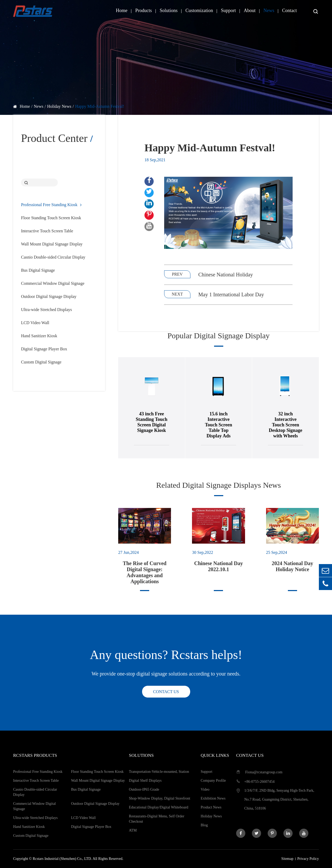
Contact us (166, 692)
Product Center (57, 138)
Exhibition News (213, 798)
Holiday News (59, 106)
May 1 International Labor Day (231, 294)
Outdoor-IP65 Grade (144, 789)
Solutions (169, 10)
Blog (204, 825)
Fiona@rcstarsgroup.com (259, 772)
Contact (289, 10)
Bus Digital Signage (38, 270)
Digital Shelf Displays (145, 781)
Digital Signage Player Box (44, 349)
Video (205, 789)
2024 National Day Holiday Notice (292, 566)
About (250, 10)
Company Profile (213, 781)
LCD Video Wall (35, 323)
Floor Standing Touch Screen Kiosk (51, 218)
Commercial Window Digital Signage (53, 283)
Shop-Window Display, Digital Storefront (160, 798)
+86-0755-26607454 (255, 781)
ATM (133, 830)
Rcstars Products (35, 755)
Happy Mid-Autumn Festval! (100, 106)
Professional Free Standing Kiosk (51, 205)
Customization (199, 10)
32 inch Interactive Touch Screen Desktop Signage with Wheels (293, 425)
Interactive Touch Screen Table (47, 231)
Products (144, 10)
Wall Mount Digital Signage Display (52, 244)
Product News (211, 807)
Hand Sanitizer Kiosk (39, 336)
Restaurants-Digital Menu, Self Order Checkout (157, 819)
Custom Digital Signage (41, 362)
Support (228, 10)
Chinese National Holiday (226, 275)
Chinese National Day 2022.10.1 (219, 566)
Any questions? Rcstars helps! (166, 655)
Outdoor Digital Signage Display (49, 296)
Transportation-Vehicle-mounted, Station (159, 772)
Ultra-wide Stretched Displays (46, 310)
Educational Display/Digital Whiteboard (159, 807)
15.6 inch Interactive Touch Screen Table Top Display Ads (226, 425)
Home (122, 10)
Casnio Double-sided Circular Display (53, 257)
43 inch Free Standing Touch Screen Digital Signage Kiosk (159, 422)
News (269, 10)
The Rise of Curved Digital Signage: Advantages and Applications (145, 572)
